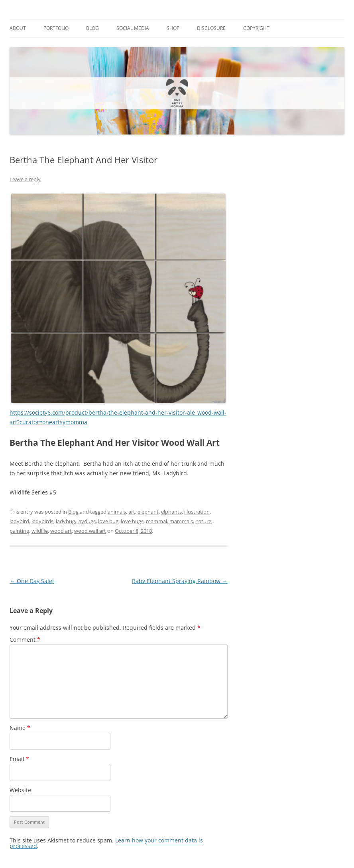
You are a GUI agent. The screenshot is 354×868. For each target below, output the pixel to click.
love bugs (132, 521)
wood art (61, 531)
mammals (181, 521)
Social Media (133, 28)
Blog (92, 28)
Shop (173, 28)
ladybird (19, 521)
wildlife (40, 531)
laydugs (87, 521)
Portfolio (56, 28)
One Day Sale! (32, 581)
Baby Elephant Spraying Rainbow (180, 581)
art (132, 512)
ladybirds (42, 521)
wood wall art (90, 531)
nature (203, 521)
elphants (171, 512)
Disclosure (211, 28)
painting (19, 531)
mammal (156, 521)
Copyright (256, 28)
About (18, 28)
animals (117, 512)
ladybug (65, 521)
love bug (108, 521)
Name (20, 728)
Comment (25, 640)
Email (19, 759)
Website (20, 790)
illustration (197, 512)
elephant (148, 512)
